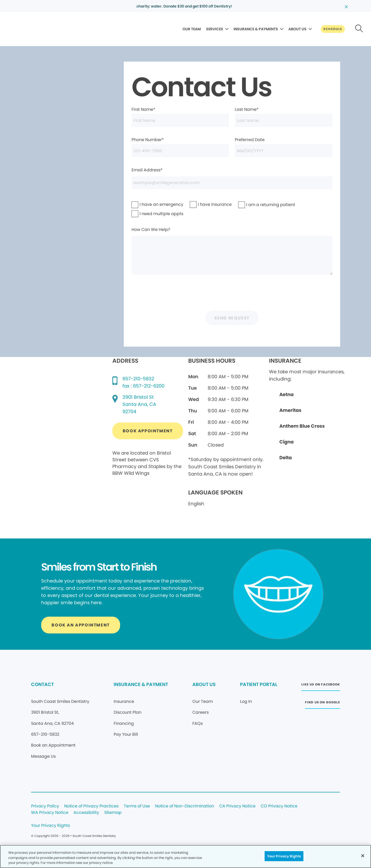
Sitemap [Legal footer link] (113, 813)
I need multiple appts (148, 214)
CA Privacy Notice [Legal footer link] (237, 806)
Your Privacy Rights (50, 826)
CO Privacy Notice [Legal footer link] (279, 806)
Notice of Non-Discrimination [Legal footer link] (185, 806)
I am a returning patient (256, 205)
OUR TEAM (192, 29)
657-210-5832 (138, 379)
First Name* (180, 117)
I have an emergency (148, 204)
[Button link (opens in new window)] (148, 431)
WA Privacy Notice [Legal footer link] (50, 813)
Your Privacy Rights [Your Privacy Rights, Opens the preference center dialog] (284, 856)
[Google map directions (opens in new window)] (139, 404)
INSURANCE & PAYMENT (141, 684)
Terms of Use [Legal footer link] (137, 806)
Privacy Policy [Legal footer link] (45, 806)
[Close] (363, 856)
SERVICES (215, 29)
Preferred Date (283, 147)
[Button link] (333, 29)
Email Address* (232, 178)
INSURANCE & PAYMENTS (256, 29)
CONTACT (42, 684)
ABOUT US (297, 29)
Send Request (232, 318)
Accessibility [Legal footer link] (86, 813)
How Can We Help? (232, 251)
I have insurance (204, 204)
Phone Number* (180, 147)
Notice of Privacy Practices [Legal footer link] (91, 806)
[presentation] (232, 295)
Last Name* (283, 117)
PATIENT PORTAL (259, 684)
